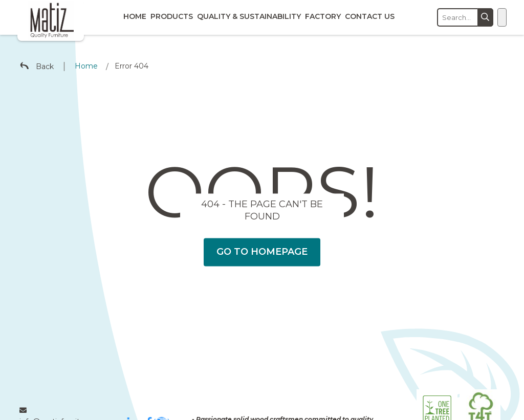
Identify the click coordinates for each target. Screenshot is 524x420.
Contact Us (370, 16)
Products (172, 16)
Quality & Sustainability (249, 16)
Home (135, 16)
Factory (323, 16)
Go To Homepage (262, 252)
